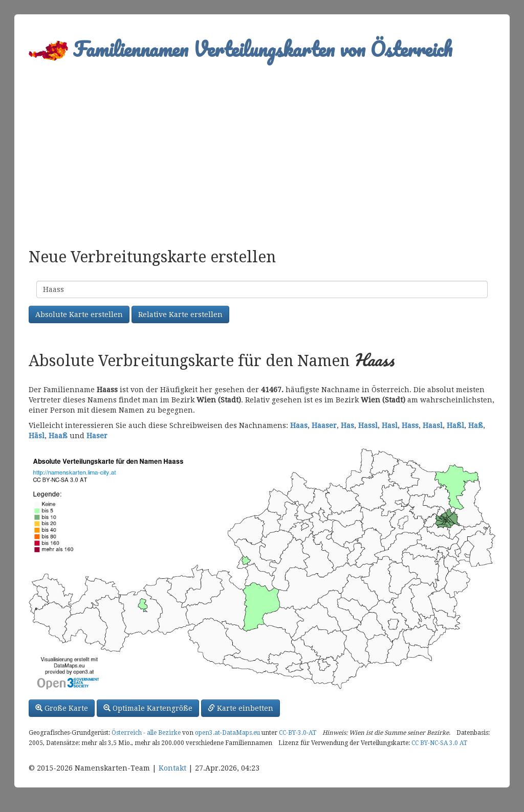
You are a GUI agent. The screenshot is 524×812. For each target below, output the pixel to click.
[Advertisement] (262, 151)
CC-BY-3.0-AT (298, 733)
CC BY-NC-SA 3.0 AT (439, 743)
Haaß (58, 436)
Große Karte (62, 708)
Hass (410, 425)
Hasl (390, 425)
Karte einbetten (241, 708)
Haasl (433, 425)
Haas (299, 425)
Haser (97, 436)
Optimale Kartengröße (148, 708)
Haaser (324, 425)
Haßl (455, 425)
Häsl (37, 436)
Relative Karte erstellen (180, 314)
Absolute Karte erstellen (79, 314)
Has (347, 425)
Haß (476, 425)
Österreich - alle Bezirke (146, 733)
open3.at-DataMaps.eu (227, 733)
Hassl (368, 425)
